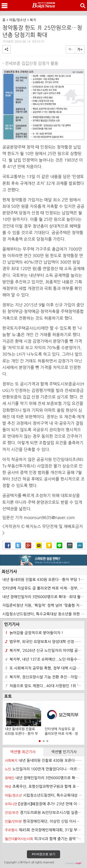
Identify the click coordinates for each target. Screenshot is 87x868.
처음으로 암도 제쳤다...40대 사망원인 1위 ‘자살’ (45, 686)
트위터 (18, 545)
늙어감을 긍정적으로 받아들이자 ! (34, 633)
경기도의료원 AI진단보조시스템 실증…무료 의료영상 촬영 (45, 812)
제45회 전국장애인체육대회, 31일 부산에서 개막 (45, 830)
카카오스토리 (49, 545)
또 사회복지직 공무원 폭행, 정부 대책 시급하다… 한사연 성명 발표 (45, 668)
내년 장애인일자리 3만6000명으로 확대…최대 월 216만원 (45, 597)
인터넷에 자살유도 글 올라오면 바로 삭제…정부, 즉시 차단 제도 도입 (45, 588)
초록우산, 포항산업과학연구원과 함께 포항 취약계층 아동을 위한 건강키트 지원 (45, 786)
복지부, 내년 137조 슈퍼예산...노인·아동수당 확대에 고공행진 (45, 659)
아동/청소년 (18, 20)
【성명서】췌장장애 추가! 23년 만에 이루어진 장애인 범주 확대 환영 (45, 804)
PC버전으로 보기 (43, 854)
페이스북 (8, 545)
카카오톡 (39, 545)
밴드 (70, 545)
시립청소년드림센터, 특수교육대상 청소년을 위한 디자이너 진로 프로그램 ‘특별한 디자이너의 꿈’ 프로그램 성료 (45, 614)
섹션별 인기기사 (64, 752)
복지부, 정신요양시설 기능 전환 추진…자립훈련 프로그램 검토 (45, 677)
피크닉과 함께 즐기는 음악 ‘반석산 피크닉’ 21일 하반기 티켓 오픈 (45, 839)
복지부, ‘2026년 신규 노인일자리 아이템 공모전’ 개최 (45, 651)
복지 (33, 20)
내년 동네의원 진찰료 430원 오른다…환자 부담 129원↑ (45, 580)
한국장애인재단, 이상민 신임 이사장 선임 (45, 821)
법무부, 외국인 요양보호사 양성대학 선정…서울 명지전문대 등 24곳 (45, 642)
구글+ (28, 545)
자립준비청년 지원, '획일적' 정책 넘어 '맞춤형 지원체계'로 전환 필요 (45, 605)
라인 (60, 545)
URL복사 (80, 545)
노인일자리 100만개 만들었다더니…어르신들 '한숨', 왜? (45, 769)
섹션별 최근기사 (23, 752)
